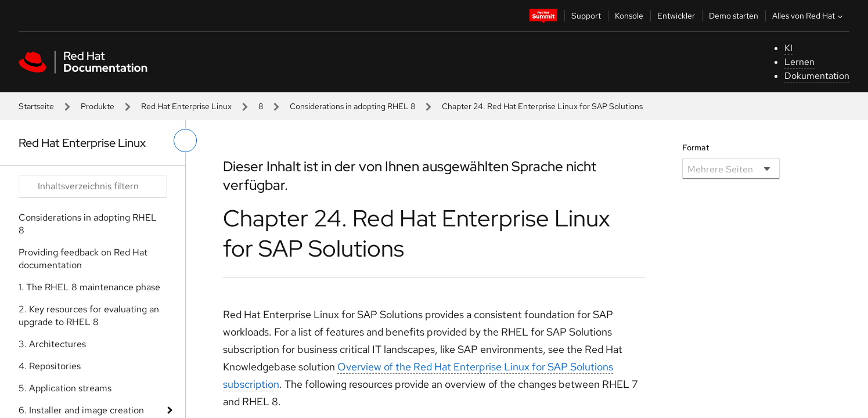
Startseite (36, 106)
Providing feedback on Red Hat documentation (83, 259)
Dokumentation (817, 76)
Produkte (98, 106)
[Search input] (93, 186)
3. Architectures (52, 344)
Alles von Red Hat (809, 16)
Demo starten (734, 16)
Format (696, 147)
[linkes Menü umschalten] (185, 140)
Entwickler (676, 16)
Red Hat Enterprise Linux (186, 106)
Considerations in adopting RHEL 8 (352, 106)
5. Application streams (65, 388)
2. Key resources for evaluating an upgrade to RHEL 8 (89, 316)
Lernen (799, 62)
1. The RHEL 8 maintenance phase (89, 287)
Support (586, 16)
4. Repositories (50, 366)
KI (788, 48)
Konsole (629, 16)
